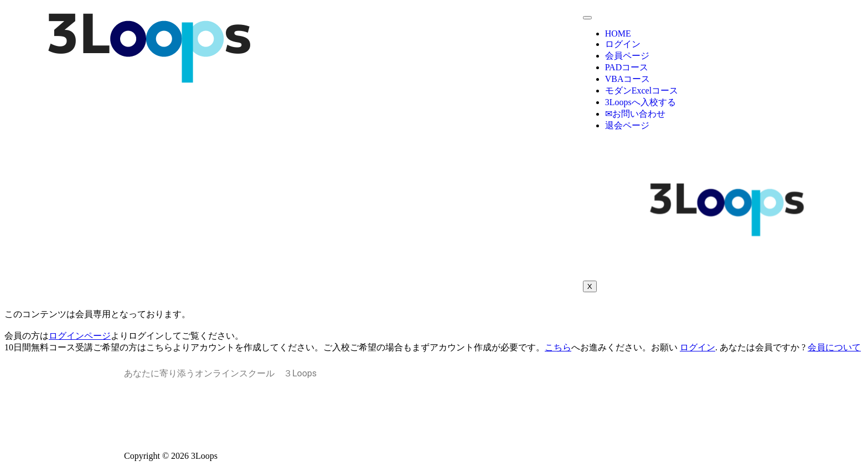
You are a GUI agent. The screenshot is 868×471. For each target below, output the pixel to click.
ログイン (623, 44)
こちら (558, 347)
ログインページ (80, 336)
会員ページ (627, 56)
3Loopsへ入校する (640, 102)
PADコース (627, 67)
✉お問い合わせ (635, 114)
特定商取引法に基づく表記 (434, 425)
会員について (834, 347)
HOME (618, 33)
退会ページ (627, 125)
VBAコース (628, 79)
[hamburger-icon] (587, 18)
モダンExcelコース (642, 90)
